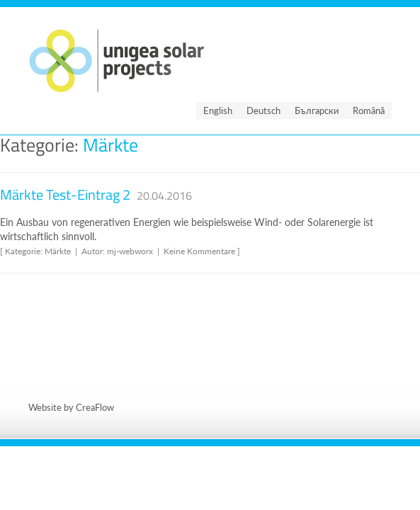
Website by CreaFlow (71, 407)
